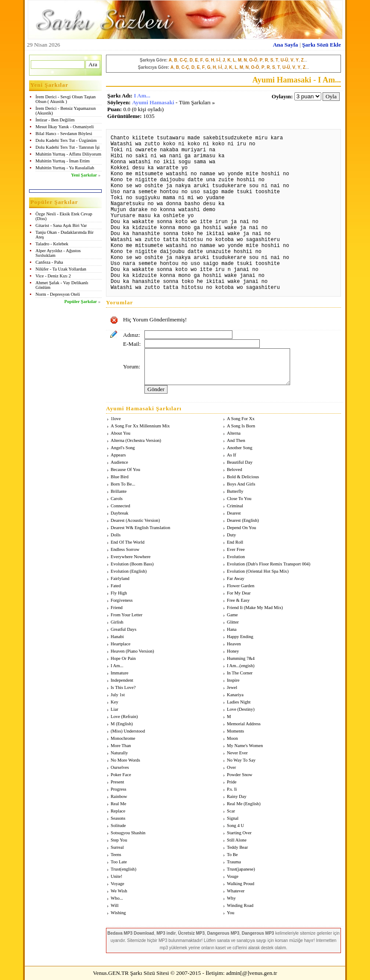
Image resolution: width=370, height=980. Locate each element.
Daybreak (119, 513)
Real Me (118, 804)
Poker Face (121, 775)
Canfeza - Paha (49, 262)
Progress (119, 789)
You (231, 913)
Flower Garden (241, 586)
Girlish (117, 622)
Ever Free (236, 549)
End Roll (235, 542)
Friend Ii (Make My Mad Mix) (255, 608)
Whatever (236, 891)
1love (116, 419)
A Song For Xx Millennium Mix (140, 426)
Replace (118, 811)
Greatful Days (123, 629)
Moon (232, 738)
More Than (121, 746)
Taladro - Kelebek (52, 244)
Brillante (119, 491)
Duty (231, 535)
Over (231, 767)
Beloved (235, 469)
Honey (233, 651)
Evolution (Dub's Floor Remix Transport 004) (269, 564)
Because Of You (125, 469)
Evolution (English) (129, 571)
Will (115, 905)
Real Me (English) (244, 804)
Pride (232, 782)
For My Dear (239, 593)
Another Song (240, 448)
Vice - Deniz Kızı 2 (53, 276)
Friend (117, 608)
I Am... (142, 96)
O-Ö (253, 60)
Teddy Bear (237, 847)
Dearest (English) (243, 520)
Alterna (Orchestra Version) (136, 440)
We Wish (119, 891)
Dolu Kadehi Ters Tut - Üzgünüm (66, 140)
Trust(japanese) (241, 869)
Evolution (236, 557)
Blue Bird (120, 477)
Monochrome (123, 738)
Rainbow (119, 796)
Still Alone (237, 840)
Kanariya (235, 695)
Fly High (119, 593)
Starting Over (239, 833)
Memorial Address (244, 724)
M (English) (122, 724)
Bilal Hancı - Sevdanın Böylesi (64, 134)
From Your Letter (126, 615)
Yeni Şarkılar (84, 175)
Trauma (234, 862)
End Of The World (128, 542)
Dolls (116, 535)
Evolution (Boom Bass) (132, 564)
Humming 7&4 (241, 658)
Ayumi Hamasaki (153, 102)
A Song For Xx (241, 419)
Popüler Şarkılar (81, 302)
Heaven (234, 644)
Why (231, 898)
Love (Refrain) (124, 717)
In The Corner (240, 673)
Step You (119, 840)
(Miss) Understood (128, 731)
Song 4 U (235, 825)
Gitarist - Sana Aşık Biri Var (61, 225)
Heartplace (120, 644)
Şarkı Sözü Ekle (322, 45)
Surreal (117, 847)
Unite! (116, 876)
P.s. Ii (232, 789)
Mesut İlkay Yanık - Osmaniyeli (65, 127)
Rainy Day (237, 796)
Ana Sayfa (286, 45)
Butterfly (235, 491)
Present (117, 782)
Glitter (233, 622)
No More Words (125, 760)
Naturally (119, 753)
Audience (119, 462)
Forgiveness (122, 600)
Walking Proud (241, 884)
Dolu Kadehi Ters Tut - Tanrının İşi (68, 147)
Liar (115, 709)
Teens (116, 855)
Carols (117, 499)
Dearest (234, 513)
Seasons (118, 818)
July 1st (118, 695)
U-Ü (285, 60)
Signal (233, 818)
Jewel (232, 687)
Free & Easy (238, 600)
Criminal (235, 506)
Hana (232, 629)
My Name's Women (245, 746)
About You (120, 433)
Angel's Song (123, 448)
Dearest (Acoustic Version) (135, 520)
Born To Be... (123, 484)
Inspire (233, 680)
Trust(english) (123, 869)
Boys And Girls (241, 484)
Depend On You (241, 528)
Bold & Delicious (243, 477)
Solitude (118, 825)
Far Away (236, 578)
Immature (119, 673)
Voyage (117, 884)
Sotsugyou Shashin (128, 833)
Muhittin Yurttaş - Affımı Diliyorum (68, 154)
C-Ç (183, 60)
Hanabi (117, 637)
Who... (117, 898)
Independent (122, 680)
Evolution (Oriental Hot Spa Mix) (258, 571)
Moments (235, 731)
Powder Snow (240, 775)
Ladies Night (239, 702)
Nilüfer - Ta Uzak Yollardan (61, 269)
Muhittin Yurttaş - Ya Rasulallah (65, 168)
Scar (231, 811)
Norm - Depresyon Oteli (58, 294)
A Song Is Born (241, 426)
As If (232, 455)
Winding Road (240, 905)
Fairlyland (120, 578)
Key (115, 702)
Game (232, 615)
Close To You (239, 499)
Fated (116, 586)
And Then (236, 440)
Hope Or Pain (123, 658)
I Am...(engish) (241, 666)
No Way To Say (241, 760)
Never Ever (237, 753)
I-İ (219, 60)
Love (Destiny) (241, 709)
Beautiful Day (240, 462)
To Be (232, 855)
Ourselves (120, 767)
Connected (120, 506)
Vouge (233, 876)
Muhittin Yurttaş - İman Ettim (63, 161)
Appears (118, 455)
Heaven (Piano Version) (132, 651)
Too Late (119, 862)
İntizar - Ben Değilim (55, 120)
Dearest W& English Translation (140, 528)
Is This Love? (123, 687)
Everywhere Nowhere (131, 557)
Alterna (234, 433)
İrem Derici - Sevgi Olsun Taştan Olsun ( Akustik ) (66, 99)
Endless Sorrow (125, 549)
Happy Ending (240, 637)
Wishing (118, 913)
